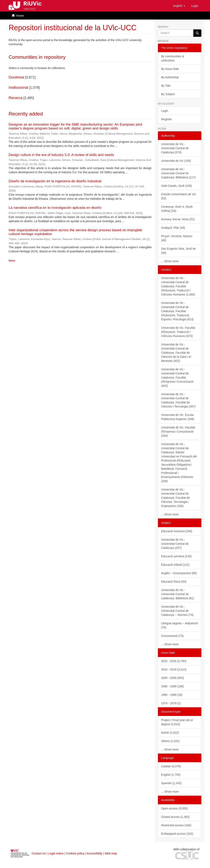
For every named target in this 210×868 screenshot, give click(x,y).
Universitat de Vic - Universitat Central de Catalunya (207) (175, 544)
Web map (111, 853)
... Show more (170, 261)
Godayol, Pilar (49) (173, 228)
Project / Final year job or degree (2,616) (177, 722)
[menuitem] (195, 6)
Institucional (18, 88)
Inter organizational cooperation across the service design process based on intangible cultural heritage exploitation (75, 232)
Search (163, 27)
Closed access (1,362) (175, 817)
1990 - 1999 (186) (173, 686)
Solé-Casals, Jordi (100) (177, 186)
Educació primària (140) (176, 556)
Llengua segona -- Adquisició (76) (180, 625)
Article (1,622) (170, 733)
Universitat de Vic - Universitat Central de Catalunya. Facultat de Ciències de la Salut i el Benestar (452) (176, 353)
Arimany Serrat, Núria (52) (178, 219)
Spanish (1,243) (171, 783)
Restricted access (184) (176, 825)
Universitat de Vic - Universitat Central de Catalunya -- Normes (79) (177, 611)
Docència (16, 77)
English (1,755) (171, 775)
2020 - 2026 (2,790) (174, 661)
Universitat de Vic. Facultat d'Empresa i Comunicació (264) (178, 432)
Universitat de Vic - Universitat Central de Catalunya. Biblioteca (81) (178, 594)
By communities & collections (173, 58)
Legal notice (56, 853)
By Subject (168, 94)
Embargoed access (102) (177, 834)
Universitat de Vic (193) (176, 161)
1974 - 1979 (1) (171, 703)
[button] (179, 6)
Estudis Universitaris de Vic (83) (179, 196)
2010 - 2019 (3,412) (174, 669)
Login (165, 111)
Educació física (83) (174, 582)
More (12, 261)
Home (20, 16)
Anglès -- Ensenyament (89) (179, 573)
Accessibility (95, 853)
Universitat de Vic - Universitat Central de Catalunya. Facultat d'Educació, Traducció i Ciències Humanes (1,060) (178, 286)
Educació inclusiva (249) (177, 531)
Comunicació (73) (172, 636)
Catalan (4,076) (171, 766)
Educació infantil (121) (175, 565)
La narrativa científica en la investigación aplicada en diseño (55, 208)
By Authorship (170, 77)
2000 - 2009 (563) (173, 678)
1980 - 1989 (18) (172, 695)
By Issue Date (170, 69)
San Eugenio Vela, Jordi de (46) (179, 251)
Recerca (15, 98)
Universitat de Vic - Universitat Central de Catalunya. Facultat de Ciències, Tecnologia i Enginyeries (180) (176, 498)
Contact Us (39, 853)
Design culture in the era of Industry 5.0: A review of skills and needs (61, 155)
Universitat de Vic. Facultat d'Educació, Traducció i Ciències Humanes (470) (178, 332)
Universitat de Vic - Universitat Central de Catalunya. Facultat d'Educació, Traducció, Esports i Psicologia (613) (177, 311)
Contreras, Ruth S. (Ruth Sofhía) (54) (177, 209)
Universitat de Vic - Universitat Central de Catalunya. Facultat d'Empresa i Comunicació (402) (177, 377)
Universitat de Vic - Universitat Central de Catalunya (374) (175, 148)
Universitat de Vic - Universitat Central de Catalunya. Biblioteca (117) (178, 173)
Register (167, 119)
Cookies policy (75, 853)
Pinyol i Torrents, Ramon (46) (177, 238)
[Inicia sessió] (195, 6)
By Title (166, 86)
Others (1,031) (170, 741)
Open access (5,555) (175, 808)
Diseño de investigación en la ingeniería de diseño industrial (55, 181)
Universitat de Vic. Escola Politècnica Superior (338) (178, 417)
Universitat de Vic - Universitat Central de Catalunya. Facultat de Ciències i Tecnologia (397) (178, 400)
